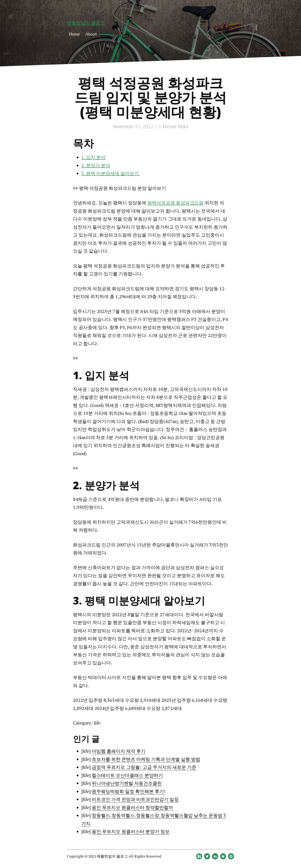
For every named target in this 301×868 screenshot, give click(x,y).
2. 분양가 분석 (96, 165)
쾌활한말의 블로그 (86, 23)
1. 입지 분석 (93, 157)
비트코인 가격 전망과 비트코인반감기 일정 (135, 799)
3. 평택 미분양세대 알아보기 (111, 173)
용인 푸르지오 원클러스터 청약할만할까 (132, 807)
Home (75, 34)
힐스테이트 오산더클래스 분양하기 (127, 775)
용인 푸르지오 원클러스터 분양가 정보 (131, 831)
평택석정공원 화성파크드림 (175, 203)
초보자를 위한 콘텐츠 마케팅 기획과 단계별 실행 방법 (146, 759)
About (91, 34)
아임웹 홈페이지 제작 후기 (119, 751)
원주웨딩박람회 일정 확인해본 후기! (129, 791)
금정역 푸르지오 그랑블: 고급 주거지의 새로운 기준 (144, 767)
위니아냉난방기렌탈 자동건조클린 (127, 783)
